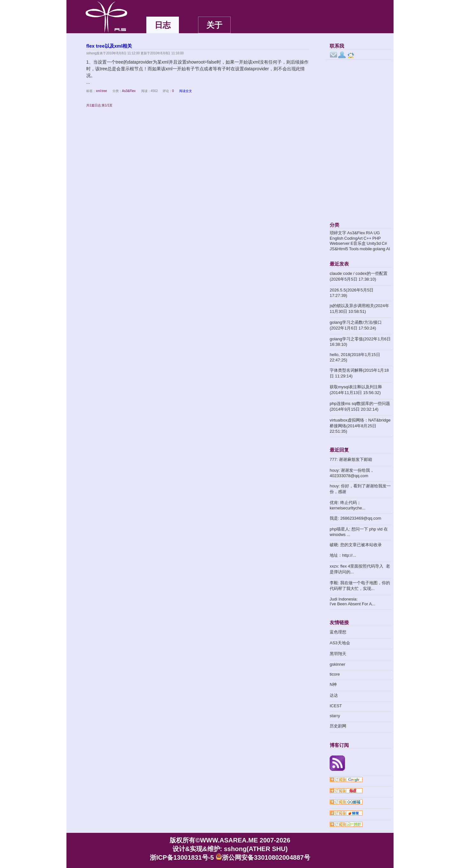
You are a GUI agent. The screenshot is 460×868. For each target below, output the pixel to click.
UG (377, 233)
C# (384, 243)
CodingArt (353, 238)
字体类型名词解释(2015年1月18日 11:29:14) (359, 373)
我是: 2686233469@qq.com (355, 518)
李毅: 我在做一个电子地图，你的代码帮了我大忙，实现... (360, 586)
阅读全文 (186, 91)
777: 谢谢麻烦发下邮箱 (351, 459)
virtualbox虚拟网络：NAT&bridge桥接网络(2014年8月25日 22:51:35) (360, 426)
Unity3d (374, 243)
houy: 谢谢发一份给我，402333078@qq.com (352, 473)
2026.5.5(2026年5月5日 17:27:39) (352, 293)
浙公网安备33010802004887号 (263, 857)
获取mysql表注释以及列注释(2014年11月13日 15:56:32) (356, 390)
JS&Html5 (339, 249)
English (337, 238)
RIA (369, 233)
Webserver (340, 243)
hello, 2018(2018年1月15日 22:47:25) (355, 357)
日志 (163, 25)
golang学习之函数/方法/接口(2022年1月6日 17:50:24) (356, 325)
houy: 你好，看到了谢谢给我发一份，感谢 (360, 489)
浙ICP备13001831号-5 (182, 857)
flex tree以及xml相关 (109, 46)
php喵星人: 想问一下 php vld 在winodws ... (359, 532)
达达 (334, 695)
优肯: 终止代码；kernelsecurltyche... (348, 505)
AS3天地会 (340, 643)
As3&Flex (129, 91)
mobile (366, 249)
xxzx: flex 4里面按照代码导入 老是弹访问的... (360, 569)
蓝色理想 (338, 632)
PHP (376, 238)
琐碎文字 (338, 233)
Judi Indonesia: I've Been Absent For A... (353, 601)
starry (335, 716)
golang (379, 249)
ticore (335, 674)
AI (388, 249)
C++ (368, 238)
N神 (333, 684)
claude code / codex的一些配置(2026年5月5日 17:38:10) (359, 276)
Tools (354, 249)
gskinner (337, 664)
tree (104, 91)
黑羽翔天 (338, 654)
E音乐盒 (358, 243)
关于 (214, 25)
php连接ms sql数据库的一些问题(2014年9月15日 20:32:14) (360, 406)
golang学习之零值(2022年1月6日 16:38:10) (360, 342)
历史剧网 (338, 726)
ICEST (336, 706)
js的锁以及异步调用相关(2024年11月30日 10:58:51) (359, 309)
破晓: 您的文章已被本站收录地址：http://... (356, 550)
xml (98, 91)
